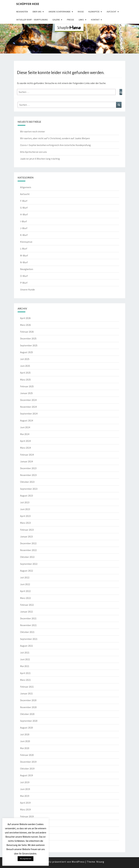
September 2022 (29, 564)
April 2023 (25, 516)
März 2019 (25, 809)
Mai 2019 (25, 796)
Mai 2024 (25, 434)
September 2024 (29, 414)
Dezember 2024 (28, 400)
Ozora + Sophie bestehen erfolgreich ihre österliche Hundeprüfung (55, 145)
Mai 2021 (25, 666)
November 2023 (28, 475)
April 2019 (25, 803)
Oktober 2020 (27, 714)
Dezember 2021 (28, 618)
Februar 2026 (27, 332)
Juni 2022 (25, 584)
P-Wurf (24, 283)
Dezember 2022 (28, 543)
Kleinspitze (94, 12)
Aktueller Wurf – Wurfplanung (32, 20)
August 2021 (27, 646)
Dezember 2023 (28, 468)
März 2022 (25, 598)
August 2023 (27, 496)
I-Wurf (24, 221)
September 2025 (29, 345)
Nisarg (100, 862)
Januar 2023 (26, 536)
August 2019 (27, 775)
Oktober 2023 (27, 482)
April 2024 (25, 441)
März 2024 (25, 448)
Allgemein (26, 187)
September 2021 (29, 639)
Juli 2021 (25, 653)
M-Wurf (24, 256)
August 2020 (27, 728)
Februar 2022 (27, 605)
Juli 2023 (25, 502)
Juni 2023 (25, 509)
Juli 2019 (25, 782)
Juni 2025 (25, 366)
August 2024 (27, 420)
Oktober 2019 (27, 769)
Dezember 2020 (28, 700)
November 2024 (28, 407)
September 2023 (29, 489)
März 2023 (25, 523)
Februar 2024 (27, 455)
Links (81, 20)
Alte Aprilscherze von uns (33, 152)
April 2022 (25, 591)
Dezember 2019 (28, 762)
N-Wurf (24, 262)
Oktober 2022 (27, 557)
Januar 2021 (26, 693)
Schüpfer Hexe (28, 4)
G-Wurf (24, 208)
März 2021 (25, 680)
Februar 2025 (27, 386)
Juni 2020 (25, 741)
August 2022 (27, 571)
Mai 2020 (25, 748)
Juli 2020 (25, 734)
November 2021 (28, 625)
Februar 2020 (27, 755)
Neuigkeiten (22, 12)
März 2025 (25, 380)
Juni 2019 (25, 789)
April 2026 (25, 318)
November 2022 (28, 550)
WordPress (78, 862)
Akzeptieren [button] (26, 859)
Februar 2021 (27, 687)
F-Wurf (24, 201)
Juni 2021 (25, 659)
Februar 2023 (27, 530)
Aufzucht (111, 12)
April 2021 (25, 673)
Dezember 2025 (28, 338)
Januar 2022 (26, 612)
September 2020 (29, 721)
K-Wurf (24, 235)
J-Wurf (24, 228)
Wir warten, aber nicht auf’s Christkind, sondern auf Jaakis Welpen (55, 138)
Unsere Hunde (27, 289)
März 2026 (25, 325)
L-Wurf (24, 249)
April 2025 (25, 373)
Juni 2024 (25, 427)
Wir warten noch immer (33, 131)
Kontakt (95, 20)
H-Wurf (24, 214)
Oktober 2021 (27, 632)
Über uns (37, 12)
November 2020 (28, 707)
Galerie (56, 20)
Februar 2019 (27, 816)
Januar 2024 (26, 461)
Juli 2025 (25, 359)
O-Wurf (24, 276)
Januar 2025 (26, 393)
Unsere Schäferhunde (60, 12)
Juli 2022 (25, 577)
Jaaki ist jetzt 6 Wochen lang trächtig (40, 159)
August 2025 (27, 352)
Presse (71, 20)
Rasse (81, 12)
